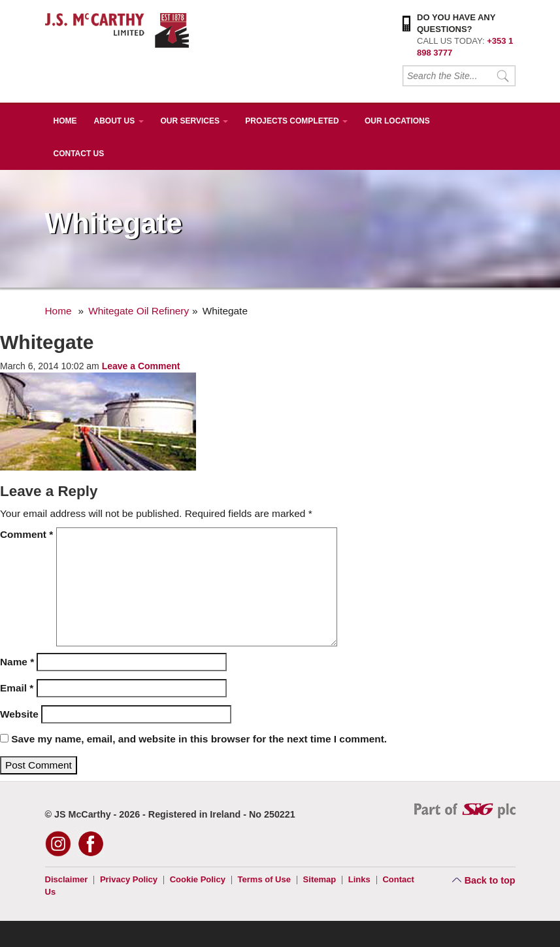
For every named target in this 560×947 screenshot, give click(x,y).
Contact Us (79, 154)
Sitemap (320, 879)
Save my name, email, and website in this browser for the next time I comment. (199, 739)
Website (19, 714)
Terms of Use (264, 879)
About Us (119, 121)
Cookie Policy (198, 879)
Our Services (195, 121)
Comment (26, 534)
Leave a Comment (141, 366)
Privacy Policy (129, 879)
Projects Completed (296, 121)
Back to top (490, 880)
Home (65, 121)
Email (17, 688)
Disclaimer (67, 879)
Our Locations (397, 121)
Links (359, 879)
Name (17, 662)
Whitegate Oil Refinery (139, 311)
